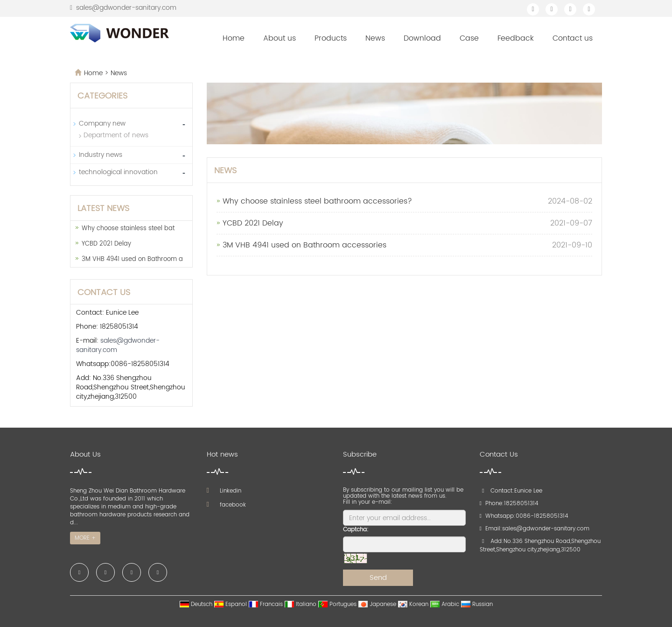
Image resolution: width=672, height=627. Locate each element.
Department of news (116, 135)
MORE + (85, 538)
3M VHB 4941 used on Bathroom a (132, 259)
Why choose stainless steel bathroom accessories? (317, 201)
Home (234, 38)
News (375, 38)
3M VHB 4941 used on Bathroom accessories (304, 245)
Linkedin (224, 491)
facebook (226, 505)
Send (378, 578)
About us (280, 38)
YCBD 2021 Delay (253, 223)
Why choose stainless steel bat (128, 229)
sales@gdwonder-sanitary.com (126, 8)
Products (331, 38)
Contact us (573, 38)
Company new (102, 123)
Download (422, 38)
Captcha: (356, 530)
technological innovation (118, 172)
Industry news (101, 155)
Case (469, 38)
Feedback (516, 38)
